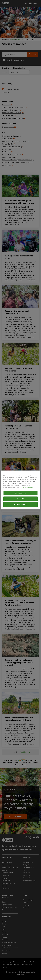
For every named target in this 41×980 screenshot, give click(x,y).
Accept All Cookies (20, 504)
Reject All (20, 499)
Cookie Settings (20, 493)
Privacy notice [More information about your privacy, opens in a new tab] (28, 487)
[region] (20, 490)
